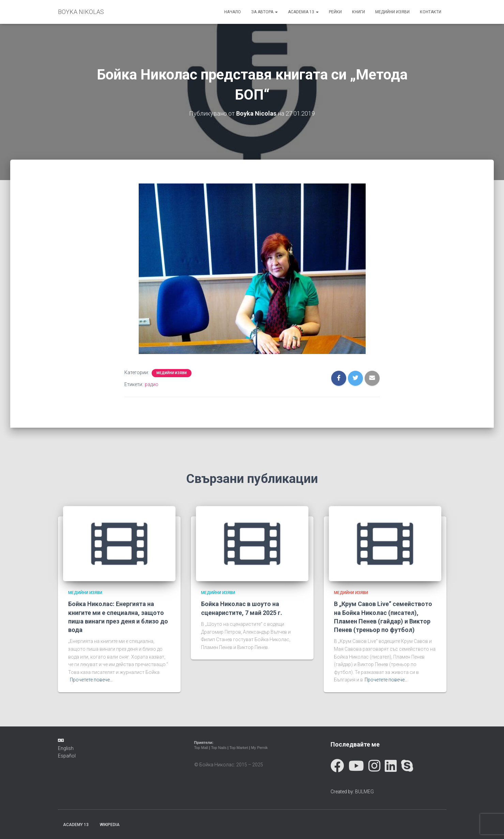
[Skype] (407, 766)
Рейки (335, 12)
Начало (233, 12)
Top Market (239, 748)
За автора (264, 12)
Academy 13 (76, 824)
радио (152, 384)
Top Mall (201, 748)
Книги (358, 12)
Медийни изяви (392, 12)
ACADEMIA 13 (303, 12)
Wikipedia (110, 824)
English (66, 748)
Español (67, 755)
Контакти (431, 12)
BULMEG (364, 791)
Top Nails (219, 748)
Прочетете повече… (91, 680)
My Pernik (259, 748)
